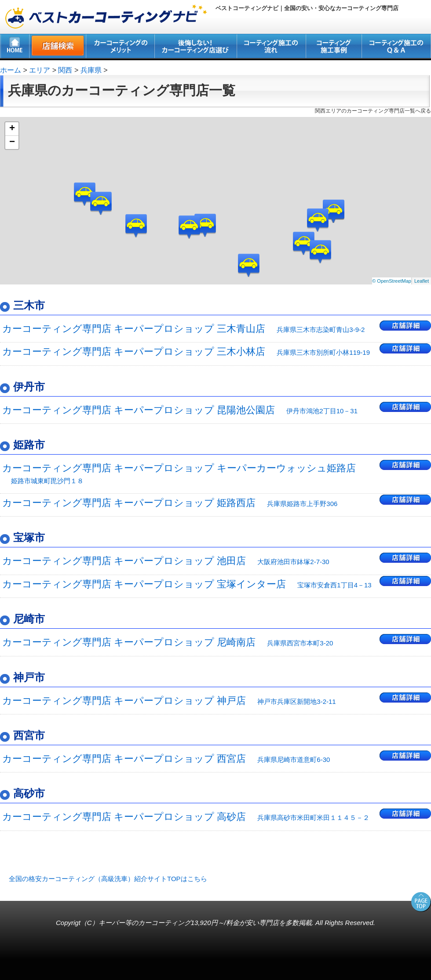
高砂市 (29, 793)
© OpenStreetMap (392, 281)
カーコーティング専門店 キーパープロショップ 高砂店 (186, 817)
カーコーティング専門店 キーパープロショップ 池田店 (166, 561)
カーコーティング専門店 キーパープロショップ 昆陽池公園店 (180, 410)
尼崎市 (29, 619)
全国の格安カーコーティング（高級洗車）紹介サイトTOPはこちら (108, 879)
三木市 (29, 305)
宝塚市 (29, 537)
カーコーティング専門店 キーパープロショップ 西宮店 (166, 759)
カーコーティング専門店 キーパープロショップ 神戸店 (169, 701)
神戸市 (29, 677)
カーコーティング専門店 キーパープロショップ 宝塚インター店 (187, 584)
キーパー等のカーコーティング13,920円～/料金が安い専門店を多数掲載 (205, 923)
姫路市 (29, 445)
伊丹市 (29, 387)
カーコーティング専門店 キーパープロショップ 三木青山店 (183, 329)
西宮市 (29, 735)
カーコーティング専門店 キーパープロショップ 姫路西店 (170, 503)
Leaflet (422, 281)
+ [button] (12, 129)
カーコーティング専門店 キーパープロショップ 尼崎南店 (168, 642)
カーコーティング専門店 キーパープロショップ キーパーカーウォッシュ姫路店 (179, 473)
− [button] (12, 142)
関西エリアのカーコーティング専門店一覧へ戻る (373, 111)
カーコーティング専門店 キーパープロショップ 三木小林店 (186, 352)
